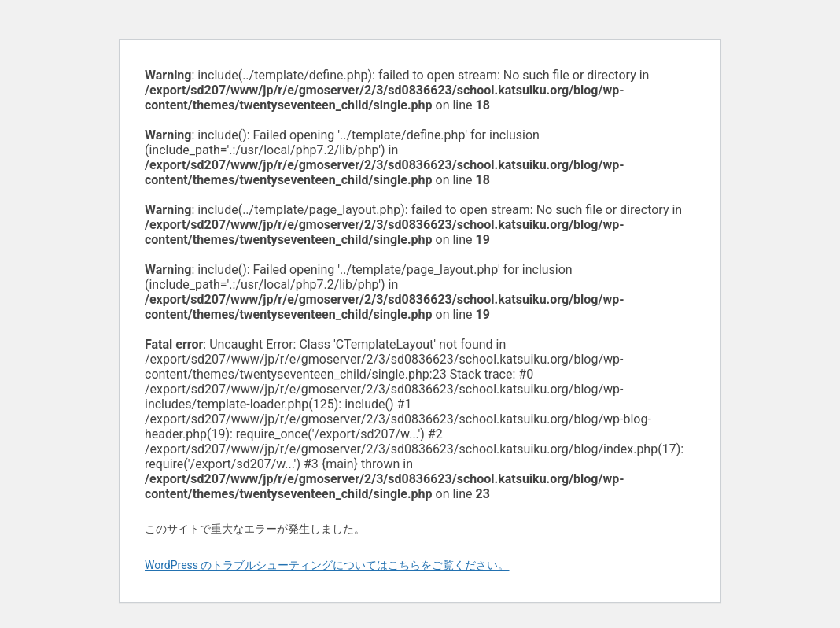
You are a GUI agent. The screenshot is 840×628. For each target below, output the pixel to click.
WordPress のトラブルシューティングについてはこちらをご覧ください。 (327, 565)
